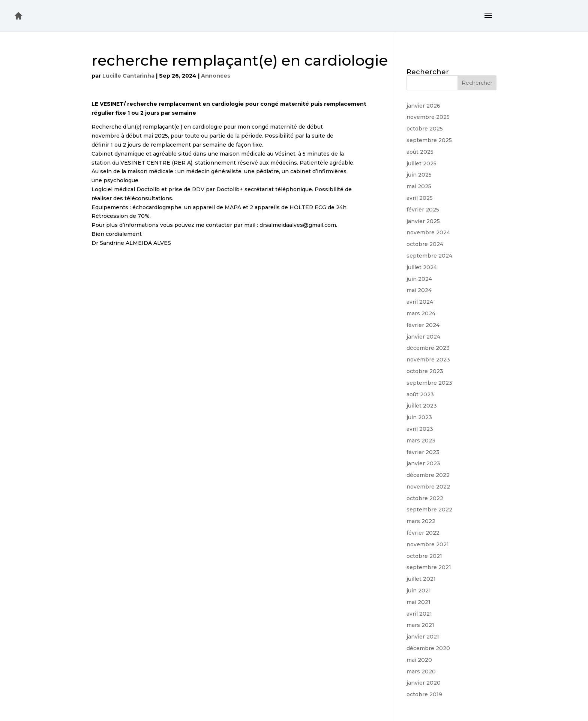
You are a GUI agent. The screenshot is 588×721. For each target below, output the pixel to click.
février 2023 (423, 452)
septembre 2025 (429, 140)
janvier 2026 (423, 106)
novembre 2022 (428, 487)
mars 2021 (420, 625)
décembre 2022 (428, 475)
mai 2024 (419, 290)
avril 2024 (420, 302)
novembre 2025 (428, 117)
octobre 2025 (425, 129)
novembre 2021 (428, 544)
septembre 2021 (429, 567)
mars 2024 (421, 313)
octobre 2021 (424, 556)
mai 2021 (418, 602)
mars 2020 (421, 672)
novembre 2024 (428, 232)
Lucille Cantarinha (128, 76)
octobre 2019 (424, 694)
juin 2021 (419, 591)
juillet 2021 (421, 579)
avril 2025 (420, 198)
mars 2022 (421, 521)
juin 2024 (419, 279)
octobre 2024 (425, 244)
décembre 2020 (428, 648)
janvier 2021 (423, 637)
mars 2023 (421, 441)
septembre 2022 (429, 510)
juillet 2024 (422, 267)
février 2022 (423, 533)
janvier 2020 (424, 683)
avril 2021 (419, 614)
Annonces (216, 76)
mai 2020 (419, 660)
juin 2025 (419, 175)
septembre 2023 (429, 383)
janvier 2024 (423, 337)
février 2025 (423, 210)
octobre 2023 (425, 371)
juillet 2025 (421, 163)
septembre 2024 (429, 256)
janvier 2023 (423, 463)
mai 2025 (419, 186)
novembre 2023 (428, 360)
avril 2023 (420, 429)
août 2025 (420, 152)
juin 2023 (419, 417)
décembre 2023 (428, 348)
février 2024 (423, 325)
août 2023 (420, 394)
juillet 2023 (422, 406)
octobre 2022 (425, 498)
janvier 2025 (423, 221)
